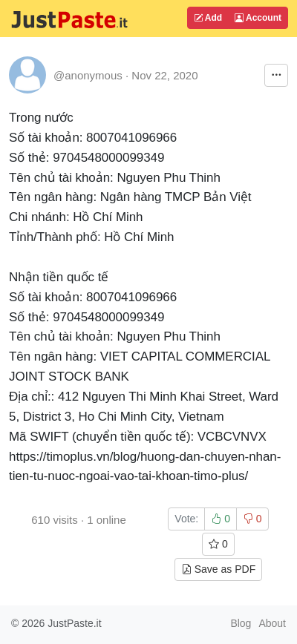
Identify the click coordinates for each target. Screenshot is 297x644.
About (272, 623)
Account (258, 18)
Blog (241, 623)
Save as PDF (218, 569)
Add (208, 18)
